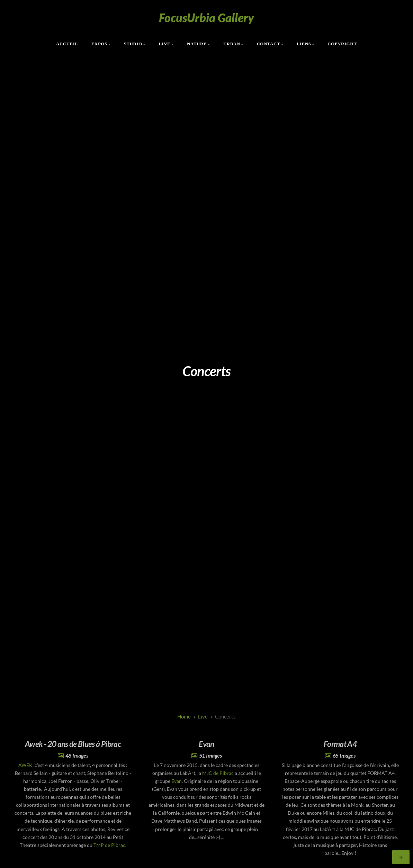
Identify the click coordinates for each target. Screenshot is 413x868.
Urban (232, 44)
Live (164, 44)
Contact (268, 44)
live (203, 716)
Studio (133, 44)
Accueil (67, 44)
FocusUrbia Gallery (207, 17)
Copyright (342, 44)
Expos (99, 44)
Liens (304, 44)
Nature (197, 44)
